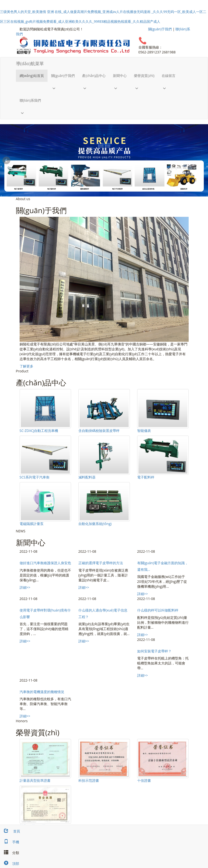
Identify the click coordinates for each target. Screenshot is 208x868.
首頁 (10, 831)
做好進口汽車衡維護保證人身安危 (45, 563)
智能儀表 (144, 431)
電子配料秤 (146, 477)
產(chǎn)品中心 (94, 76)
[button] (63, 88)
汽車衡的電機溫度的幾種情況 (42, 692)
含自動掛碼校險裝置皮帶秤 (99, 431)
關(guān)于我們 (160, 29)
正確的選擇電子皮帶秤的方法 (101, 563)
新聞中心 (120, 76)
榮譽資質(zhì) (144, 76)
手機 (10, 842)
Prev (6, 160)
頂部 (10, 863)
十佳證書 (144, 780)
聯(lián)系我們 (30, 100)
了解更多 (26, 366)
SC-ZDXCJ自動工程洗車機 (39, 431)
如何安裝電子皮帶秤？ (154, 651)
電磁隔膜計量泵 (32, 524)
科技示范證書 (89, 780)
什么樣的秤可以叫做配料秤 (158, 610)
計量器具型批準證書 (35, 780)
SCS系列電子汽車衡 (35, 477)
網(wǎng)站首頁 (32, 76)
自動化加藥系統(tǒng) (95, 524)
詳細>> (25, 587)
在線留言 (169, 76)
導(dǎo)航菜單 (30, 63)
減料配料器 (87, 477)
